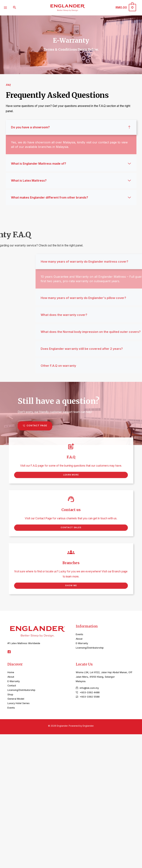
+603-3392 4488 (90, 692)
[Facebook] (9, 652)
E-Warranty (82, 643)
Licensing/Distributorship (90, 648)
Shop (10, 694)
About (79, 639)
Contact (12, 686)
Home (11, 672)
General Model (16, 699)
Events (79, 634)
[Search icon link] (15, 8)
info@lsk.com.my (89, 688)
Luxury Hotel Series (19, 703)
